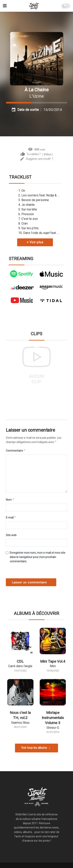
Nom (10, 500)
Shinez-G (53, 728)
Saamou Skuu (20, 723)
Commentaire (16, 451)
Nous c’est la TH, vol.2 (20, 715)
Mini (53, 666)
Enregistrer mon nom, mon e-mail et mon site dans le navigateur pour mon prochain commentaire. (38, 557)
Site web (11, 535)
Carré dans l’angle (20, 666)
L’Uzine (37, 96)
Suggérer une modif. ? (36, 159)
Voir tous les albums (34, 748)
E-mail (11, 518)
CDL (20, 661)
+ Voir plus (35, 242)
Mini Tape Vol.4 (53, 661)
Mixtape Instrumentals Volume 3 (53, 718)
